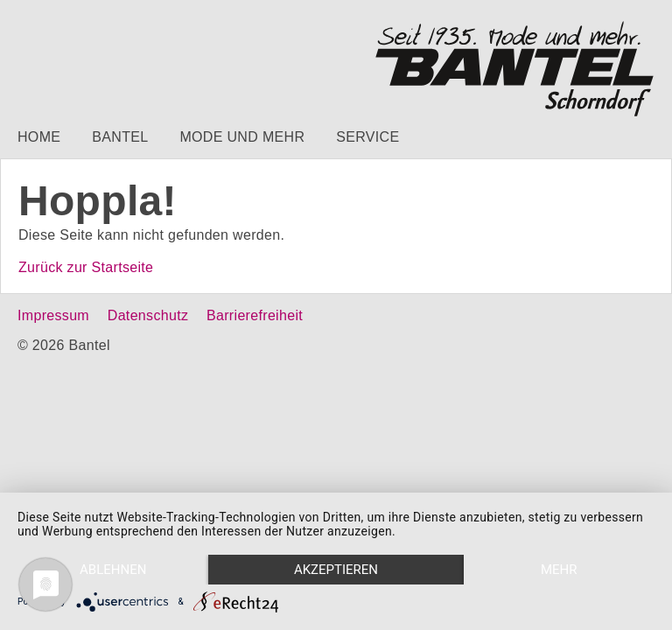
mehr (559, 570)
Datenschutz (148, 315)
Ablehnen (113, 570)
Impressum (53, 315)
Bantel (120, 137)
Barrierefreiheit (255, 315)
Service (367, 137)
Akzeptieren (336, 570)
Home (39, 137)
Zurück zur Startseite (86, 267)
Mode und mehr (242, 137)
